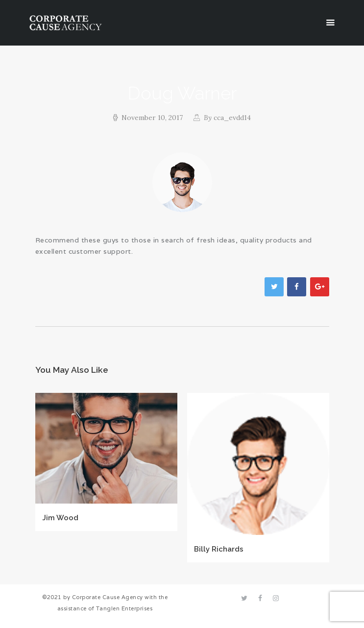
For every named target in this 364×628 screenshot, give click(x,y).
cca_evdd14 (226, 118)
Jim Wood (60, 518)
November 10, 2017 (152, 118)
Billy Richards (219, 549)
